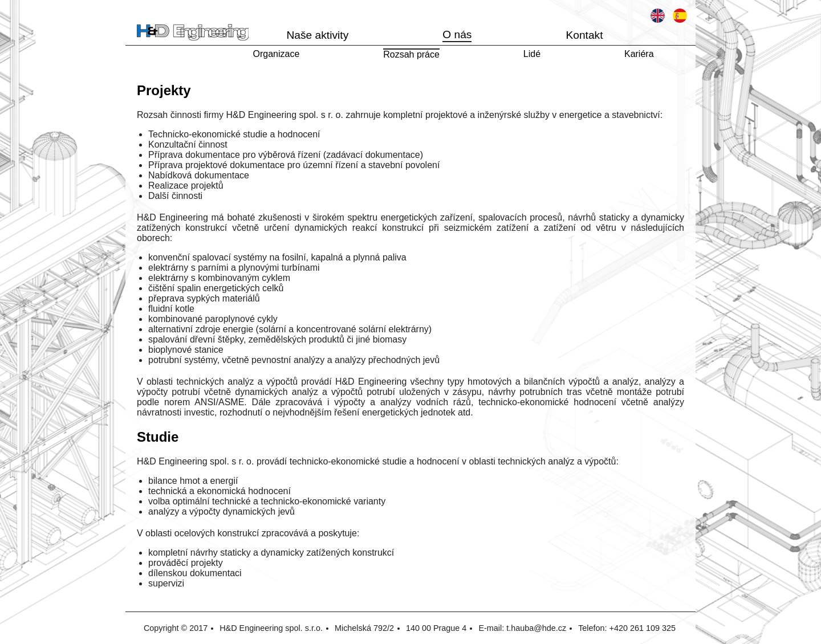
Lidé (532, 54)
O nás (457, 34)
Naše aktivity (317, 35)
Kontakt (584, 35)
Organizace (276, 54)
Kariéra (639, 54)
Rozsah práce (411, 54)
